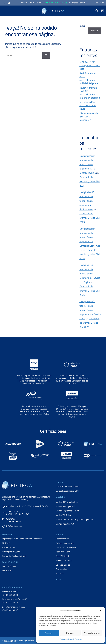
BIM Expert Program (11, 552)
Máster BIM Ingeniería (66, 506)
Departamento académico (13, 607)
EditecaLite (7, 571)
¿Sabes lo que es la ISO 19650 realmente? (89, 116)
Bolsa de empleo (63, 565)
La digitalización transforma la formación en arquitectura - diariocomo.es (87, 201)
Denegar (70, 633)
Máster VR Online (64, 515)
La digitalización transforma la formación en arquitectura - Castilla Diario (90, 310)
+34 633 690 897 (10, 610)
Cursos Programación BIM (67, 491)
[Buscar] (46, 55)
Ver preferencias (92, 633)
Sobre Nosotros (62, 539)
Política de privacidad (67, 639)
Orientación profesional (66, 547)
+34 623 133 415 (10, 602)
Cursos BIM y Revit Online (67, 486)
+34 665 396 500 (10, 595)
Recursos (60, 573)
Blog (58, 579)
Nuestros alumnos (64, 560)
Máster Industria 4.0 (65, 524)
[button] (101, 610)
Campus (99, 3)
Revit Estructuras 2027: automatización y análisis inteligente (89, 78)
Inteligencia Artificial (77, 3)
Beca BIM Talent (63, 552)
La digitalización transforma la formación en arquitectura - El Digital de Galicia (88, 164)
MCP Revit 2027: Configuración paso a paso (90, 65)
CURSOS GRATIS (37, 3)
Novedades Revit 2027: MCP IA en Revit (88, 105)
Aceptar (49, 633)
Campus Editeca (9, 566)
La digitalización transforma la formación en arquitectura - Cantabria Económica (90, 237)
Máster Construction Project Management (74, 519)
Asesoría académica (11, 591)
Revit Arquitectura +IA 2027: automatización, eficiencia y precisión (90, 93)
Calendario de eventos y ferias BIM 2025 (90, 181)
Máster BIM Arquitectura (67, 502)
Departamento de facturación (15, 599)
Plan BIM (25, 3)
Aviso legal (79, 639)
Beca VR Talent (62, 556)
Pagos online (61, 569)
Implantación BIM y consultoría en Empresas (22, 539)
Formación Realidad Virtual (14, 556)
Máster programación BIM (67, 511)
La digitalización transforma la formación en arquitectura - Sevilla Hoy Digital (90, 274)
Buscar (83, 26)
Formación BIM (9, 547)
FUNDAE (6, 543)
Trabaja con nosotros (65, 543)
